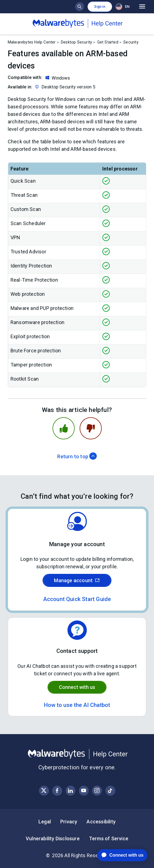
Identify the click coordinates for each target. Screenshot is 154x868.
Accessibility (101, 822)
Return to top (77, 456)
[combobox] (124, 7)
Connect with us (77, 687)
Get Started (108, 42)
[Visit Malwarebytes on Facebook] (57, 791)
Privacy (69, 822)
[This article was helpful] (64, 428)
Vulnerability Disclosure (53, 838)
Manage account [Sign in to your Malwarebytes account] (77, 580)
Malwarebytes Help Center (32, 42)
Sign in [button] (100, 7)
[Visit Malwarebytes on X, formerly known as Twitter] (44, 791)
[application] (118, 855)
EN (122, 7)
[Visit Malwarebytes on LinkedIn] (70, 791)
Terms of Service (109, 838)
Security (131, 42)
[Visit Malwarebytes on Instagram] (97, 791)
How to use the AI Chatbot (77, 705)
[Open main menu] (142, 7)
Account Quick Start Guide (77, 599)
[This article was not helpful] (91, 428)
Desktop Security (76, 42)
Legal (45, 822)
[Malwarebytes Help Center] (77, 754)
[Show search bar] (80, 7)
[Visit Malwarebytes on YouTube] (84, 791)
